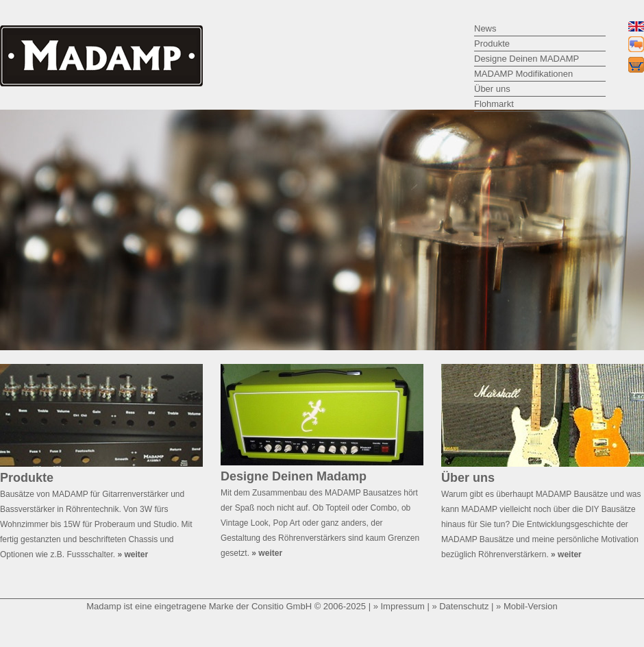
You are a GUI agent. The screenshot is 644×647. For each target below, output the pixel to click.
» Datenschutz (460, 606)
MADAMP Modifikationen (523, 74)
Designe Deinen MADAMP (527, 59)
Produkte (492, 44)
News (485, 28)
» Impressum (399, 606)
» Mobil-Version (527, 606)
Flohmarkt (494, 104)
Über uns (492, 89)
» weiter (133, 554)
